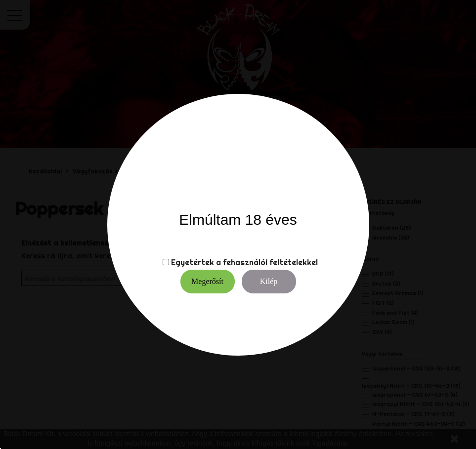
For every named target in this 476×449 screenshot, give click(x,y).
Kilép (269, 281)
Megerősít (207, 281)
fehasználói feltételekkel (270, 262)
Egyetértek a (196, 262)
